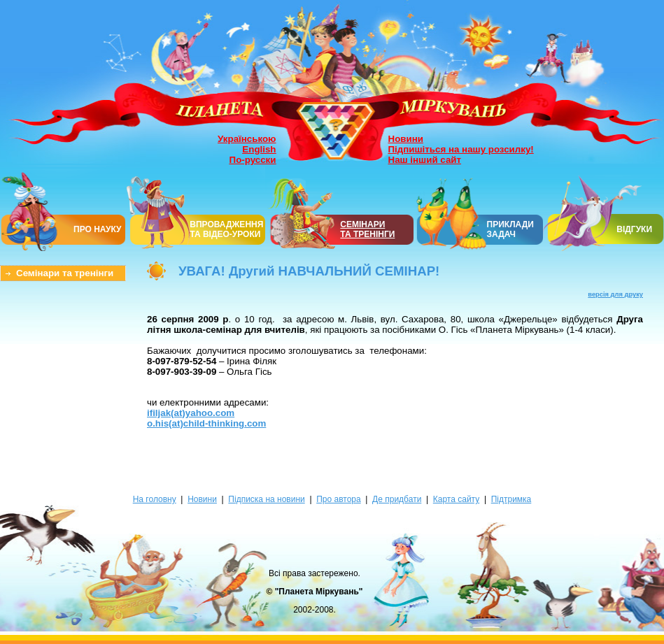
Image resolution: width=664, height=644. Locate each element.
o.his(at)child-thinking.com (206, 423)
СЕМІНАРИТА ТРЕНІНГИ (367, 229)
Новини (406, 139)
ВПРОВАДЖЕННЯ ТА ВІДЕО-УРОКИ (226, 229)
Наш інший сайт (425, 160)
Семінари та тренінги (65, 273)
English (259, 149)
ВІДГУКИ (634, 229)
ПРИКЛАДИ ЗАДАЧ (510, 229)
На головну (155, 499)
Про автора (338, 499)
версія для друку (615, 294)
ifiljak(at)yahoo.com (191, 413)
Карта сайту (456, 499)
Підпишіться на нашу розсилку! (461, 149)
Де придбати (397, 499)
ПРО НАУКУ (98, 229)
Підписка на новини (266, 499)
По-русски (253, 160)
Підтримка (511, 499)
